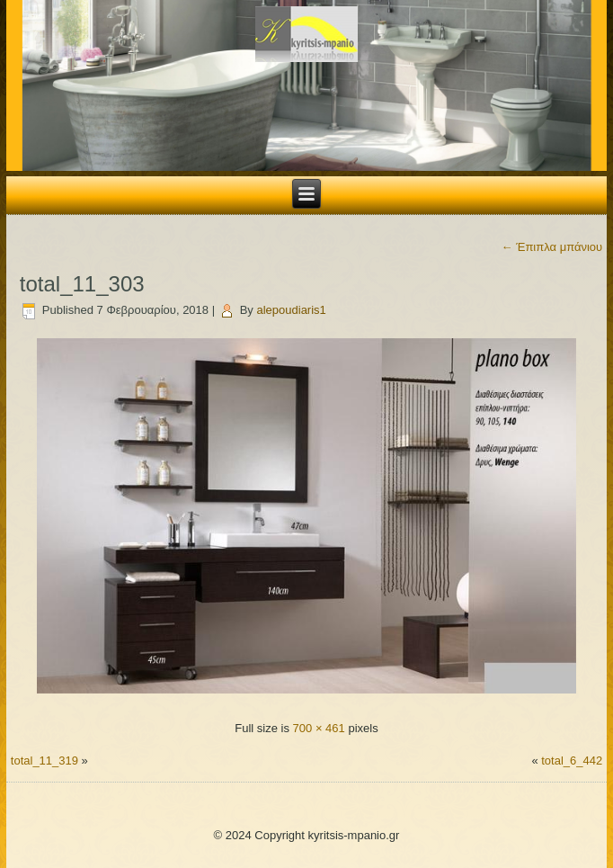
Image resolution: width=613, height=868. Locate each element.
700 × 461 (319, 728)
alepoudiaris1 (291, 310)
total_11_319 (44, 761)
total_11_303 (82, 284)
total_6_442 (572, 761)
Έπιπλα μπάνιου (552, 247)
